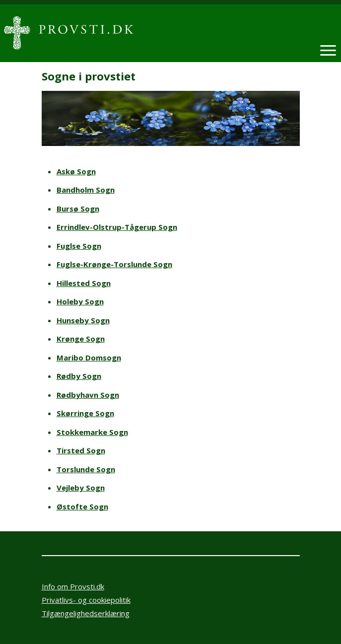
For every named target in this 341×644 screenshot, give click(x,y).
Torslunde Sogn (86, 469)
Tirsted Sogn (81, 450)
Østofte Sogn (82, 506)
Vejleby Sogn (81, 488)
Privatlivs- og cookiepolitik (86, 600)
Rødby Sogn (79, 376)
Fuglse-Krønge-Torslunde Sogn (114, 264)
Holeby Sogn (80, 301)
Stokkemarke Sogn (92, 432)
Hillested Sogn (84, 283)
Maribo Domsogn (89, 358)
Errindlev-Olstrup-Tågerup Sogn (117, 227)
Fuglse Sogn (79, 246)
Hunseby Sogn (83, 320)
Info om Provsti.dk (73, 586)
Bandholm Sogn (86, 190)
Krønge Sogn (81, 339)
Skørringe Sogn (85, 413)
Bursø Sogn (78, 209)
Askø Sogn (76, 171)
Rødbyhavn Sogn (88, 395)
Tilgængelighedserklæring (86, 613)
